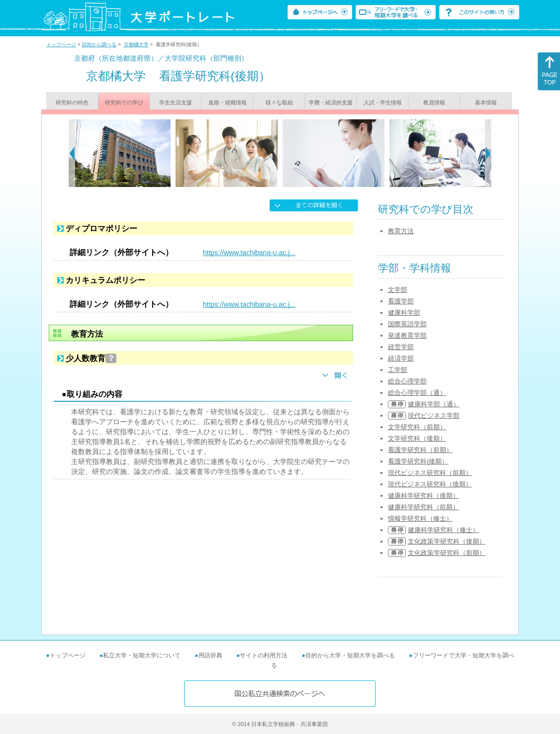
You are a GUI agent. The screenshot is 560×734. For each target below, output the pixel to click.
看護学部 (401, 301)
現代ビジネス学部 (434, 415)
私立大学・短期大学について (142, 655)
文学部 (398, 290)
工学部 (398, 370)
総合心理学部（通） (417, 393)
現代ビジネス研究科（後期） (430, 484)
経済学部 (401, 358)
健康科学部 (404, 313)
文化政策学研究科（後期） (447, 541)
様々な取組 (279, 102)
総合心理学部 (407, 381)
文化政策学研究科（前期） (447, 553)
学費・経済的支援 (331, 102)
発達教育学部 (407, 335)
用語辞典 (210, 655)
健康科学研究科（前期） (423, 507)
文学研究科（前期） (417, 427)
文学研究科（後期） (417, 438)
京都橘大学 (136, 45)
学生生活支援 (176, 102)
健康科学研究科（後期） (423, 496)
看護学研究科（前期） (420, 450)
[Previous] (72, 153)
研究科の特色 (72, 102)
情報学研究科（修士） (420, 518)
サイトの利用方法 (264, 655)
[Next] (488, 153)
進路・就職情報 (228, 102)
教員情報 (434, 102)
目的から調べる (99, 45)
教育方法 (401, 231)
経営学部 (401, 347)
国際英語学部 (407, 324)
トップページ (61, 45)
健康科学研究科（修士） (443, 530)
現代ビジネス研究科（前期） (430, 473)
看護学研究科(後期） (418, 461)
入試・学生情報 (383, 102)
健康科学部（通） (434, 404)
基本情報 (486, 102)
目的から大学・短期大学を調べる (350, 655)
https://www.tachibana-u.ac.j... (249, 253)
